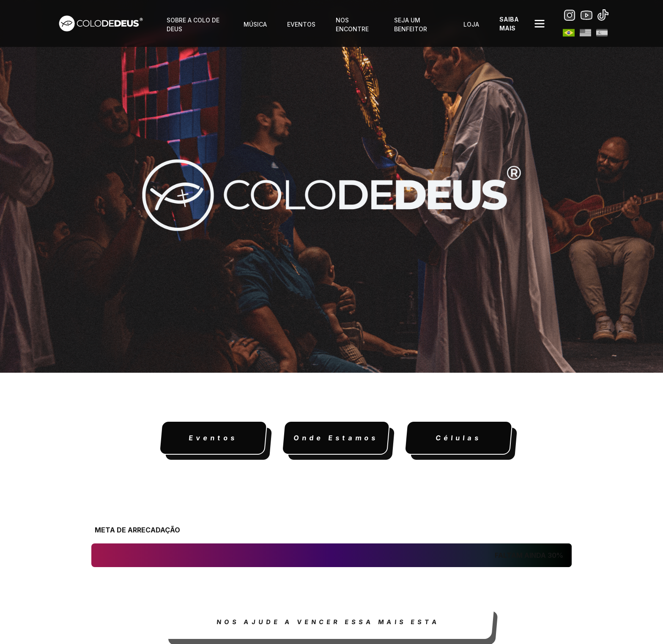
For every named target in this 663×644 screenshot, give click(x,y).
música (255, 24)
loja (471, 24)
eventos (301, 24)
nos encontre (352, 25)
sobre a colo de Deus (193, 25)
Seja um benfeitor (411, 25)
